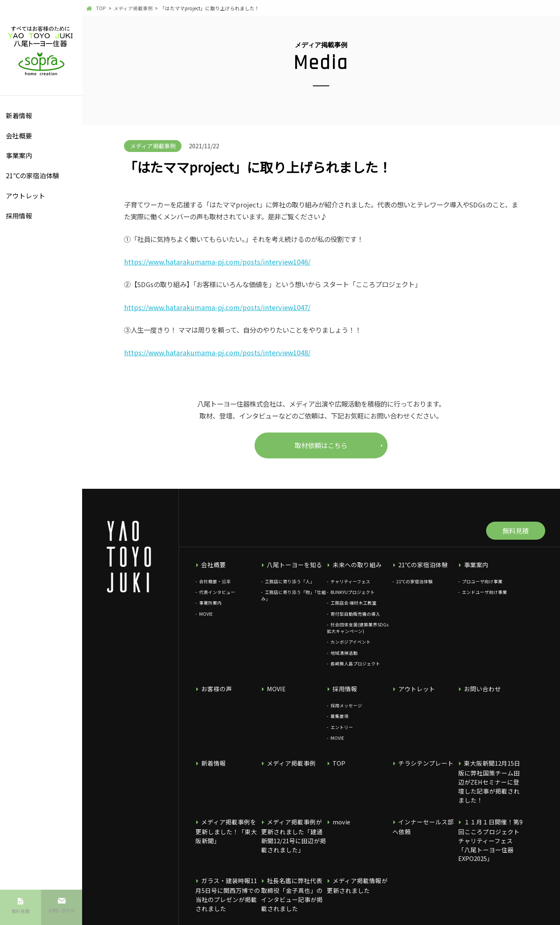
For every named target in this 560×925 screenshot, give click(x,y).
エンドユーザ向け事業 (484, 597)
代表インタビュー (217, 597)
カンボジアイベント (351, 647)
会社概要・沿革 (215, 587)
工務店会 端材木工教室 (353, 609)
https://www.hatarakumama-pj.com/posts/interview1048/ (217, 352)
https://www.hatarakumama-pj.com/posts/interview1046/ (217, 262)
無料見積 (21, 915)
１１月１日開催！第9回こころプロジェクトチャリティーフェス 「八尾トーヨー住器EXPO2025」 (490, 825)
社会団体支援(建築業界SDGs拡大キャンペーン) (358, 633)
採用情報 (19, 216)
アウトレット (25, 196)
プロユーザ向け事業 (482, 587)
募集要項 (340, 721)
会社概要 (19, 136)
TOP (337, 767)
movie (339, 813)
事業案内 (19, 155)
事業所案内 (210, 609)
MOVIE (206, 619)
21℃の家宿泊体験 (32, 175)
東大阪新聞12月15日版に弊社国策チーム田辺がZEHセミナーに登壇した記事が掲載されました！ (490, 779)
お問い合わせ (62, 915)
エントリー (342, 731)
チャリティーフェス (350, 587)
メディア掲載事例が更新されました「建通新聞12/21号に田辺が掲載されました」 (293, 825)
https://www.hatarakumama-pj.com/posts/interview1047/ (217, 307)
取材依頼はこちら (321, 445)
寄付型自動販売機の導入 (355, 619)
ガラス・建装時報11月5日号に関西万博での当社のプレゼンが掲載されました (227, 867)
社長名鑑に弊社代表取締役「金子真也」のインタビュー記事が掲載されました (293, 867)
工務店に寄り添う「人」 (290, 587)
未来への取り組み (353, 571)
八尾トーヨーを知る (290, 571)
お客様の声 (213, 694)
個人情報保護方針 (215, 910)
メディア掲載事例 (287, 767)
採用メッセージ (346, 710)
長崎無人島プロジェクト (355, 669)
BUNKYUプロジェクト (353, 597)
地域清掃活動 (344, 658)
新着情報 (19, 115)
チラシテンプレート (421, 767)
